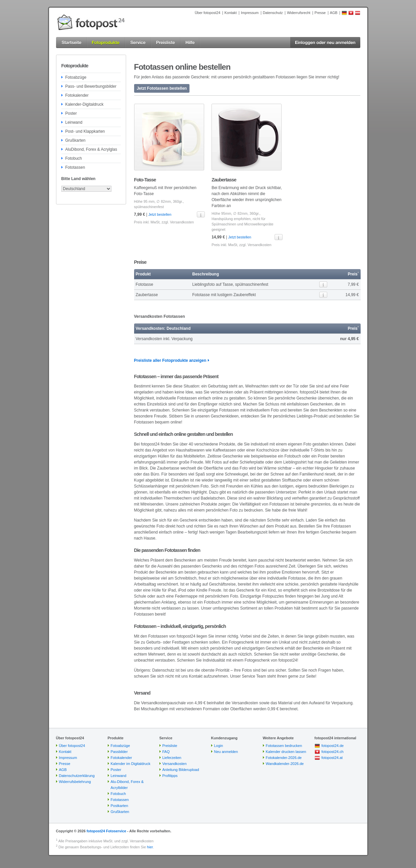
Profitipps (170, 776)
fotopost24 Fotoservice (106, 831)
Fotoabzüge (76, 77)
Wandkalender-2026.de (285, 764)
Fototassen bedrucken (284, 746)
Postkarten (120, 806)
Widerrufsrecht (299, 13)
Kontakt (231, 13)
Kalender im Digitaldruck (131, 764)
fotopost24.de (333, 746)
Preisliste (170, 746)
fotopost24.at (332, 758)
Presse (320, 13)
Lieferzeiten (172, 758)
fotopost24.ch (333, 752)
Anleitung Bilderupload (181, 770)
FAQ (166, 752)
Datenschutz (273, 13)
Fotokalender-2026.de (284, 758)
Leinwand (74, 122)
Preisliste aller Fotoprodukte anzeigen (170, 360)
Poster (71, 113)
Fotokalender (77, 95)
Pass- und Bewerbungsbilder (91, 86)
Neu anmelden (226, 752)
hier (150, 847)
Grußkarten (76, 140)
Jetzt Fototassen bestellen (162, 88)
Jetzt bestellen (160, 214)
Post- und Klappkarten (85, 131)
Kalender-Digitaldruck (85, 104)
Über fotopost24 (208, 13)
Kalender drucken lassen (286, 752)
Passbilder (119, 752)
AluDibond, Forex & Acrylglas (91, 149)
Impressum (250, 13)
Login (219, 746)
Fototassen (75, 167)
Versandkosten (182, 222)
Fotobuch (74, 158)
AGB (334, 13)
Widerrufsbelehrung (75, 782)
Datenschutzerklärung (77, 776)
